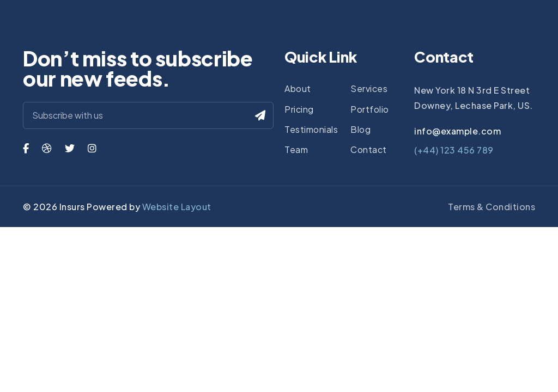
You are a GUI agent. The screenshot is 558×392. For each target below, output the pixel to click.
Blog (360, 129)
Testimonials (311, 129)
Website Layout (177, 207)
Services (369, 88)
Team (296, 149)
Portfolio (370, 109)
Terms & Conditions (492, 207)
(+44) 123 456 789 (454, 150)
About (298, 88)
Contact (369, 149)
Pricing (299, 109)
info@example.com (457, 131)
